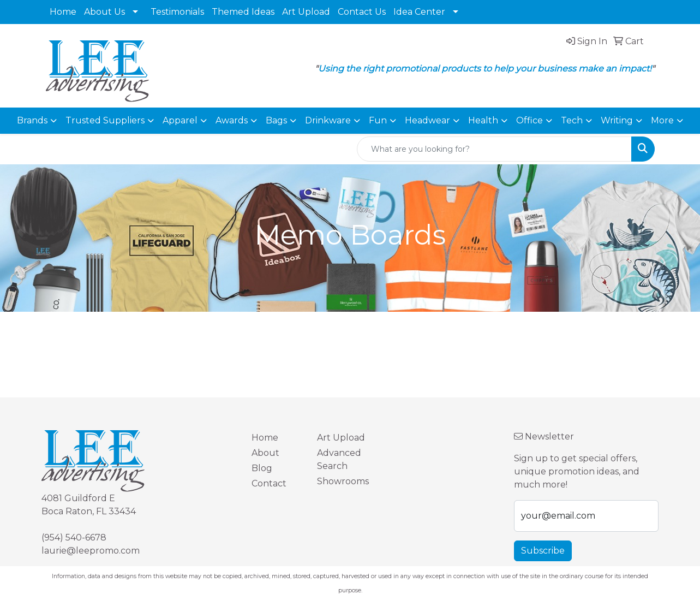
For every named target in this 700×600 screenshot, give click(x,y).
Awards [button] (232, 120)
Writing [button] (617, 120)
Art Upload (306, 12)
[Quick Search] (494, 149)
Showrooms (343, 481)
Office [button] (530, 120)
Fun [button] (378, 120)
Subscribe (543, 551)
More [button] (662, 120)
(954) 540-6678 (74, 537)
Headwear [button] (427, 120)
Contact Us (362, 12)
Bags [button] (276, 120)
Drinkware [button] (328, 120)
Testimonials (177, 12)
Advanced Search (339, 459)
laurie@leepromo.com (91, 551)
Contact (269, 483)
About (265, 453)
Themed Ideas (243, 12)
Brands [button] (32, 120)
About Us (104, 12)
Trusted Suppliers (105, 120)
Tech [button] (572, 120)
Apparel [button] (180, 120)
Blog (262, 468)
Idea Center (419, 12)
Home (63, 12)
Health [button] (483, 120)
